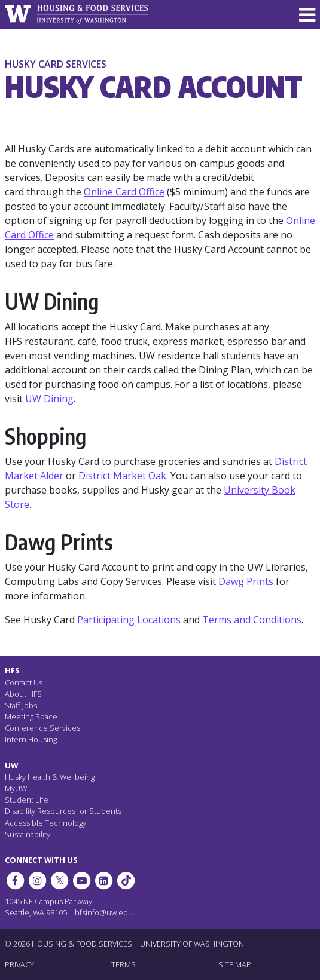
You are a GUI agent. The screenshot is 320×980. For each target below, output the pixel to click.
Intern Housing (31, 739)
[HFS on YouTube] (81, 881)
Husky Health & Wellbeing (50, 777)
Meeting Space (31, 716)
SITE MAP (235, 964)
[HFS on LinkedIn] (104, 881)
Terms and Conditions (252, 620)
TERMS (124, 964)
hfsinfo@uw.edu (104, 912)
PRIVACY (19, 964)
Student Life (27, 800)
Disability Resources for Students (63, 811)
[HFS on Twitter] (59, 881)
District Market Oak (122, 476)
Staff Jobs (21, 705)
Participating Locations (129, 620)
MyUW (16, 788)
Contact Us (24, 682)
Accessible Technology (45, 823)
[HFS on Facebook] (15, 881)
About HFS (23, 694)
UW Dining (49, 399)
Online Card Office (124, 192)
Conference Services (42, 728)
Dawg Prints (246, 581)
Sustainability (28, 834)
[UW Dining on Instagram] (37, 881)
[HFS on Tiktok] (126, 881)
